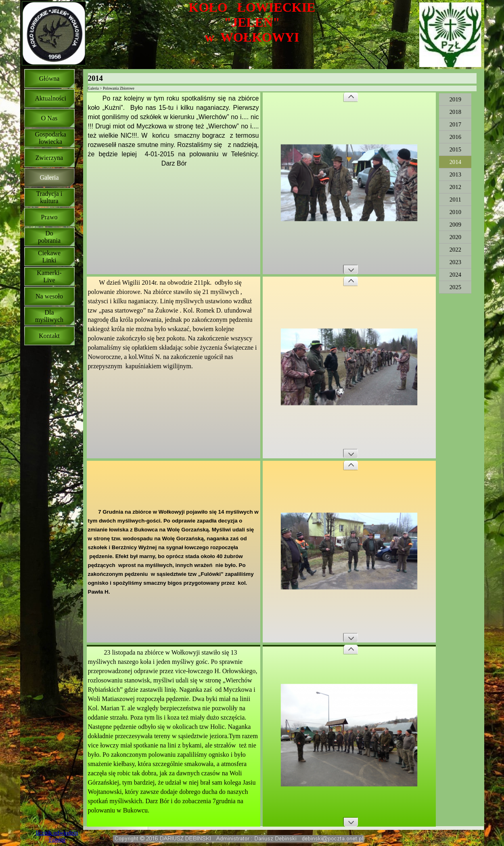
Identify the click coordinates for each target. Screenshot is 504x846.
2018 (455, 112)
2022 (455, 250)
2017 (455, 124)
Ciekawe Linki (49, 257)
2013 (455, 174)
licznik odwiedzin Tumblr (57, 836)
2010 (455, 212)
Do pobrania (49, 237)
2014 (455, 162)
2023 (455, 262)
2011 (455, 199)
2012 (455, 187)
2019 (455, 99)
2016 (455, 137)
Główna (49, 79)
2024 (455, 275)
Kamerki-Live (49, 276)
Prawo (49, 217)
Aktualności (51, 98)
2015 (455, 149)
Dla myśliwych (49, 316)
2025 (455, 287)
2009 (455, 225)
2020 (455, 237)
